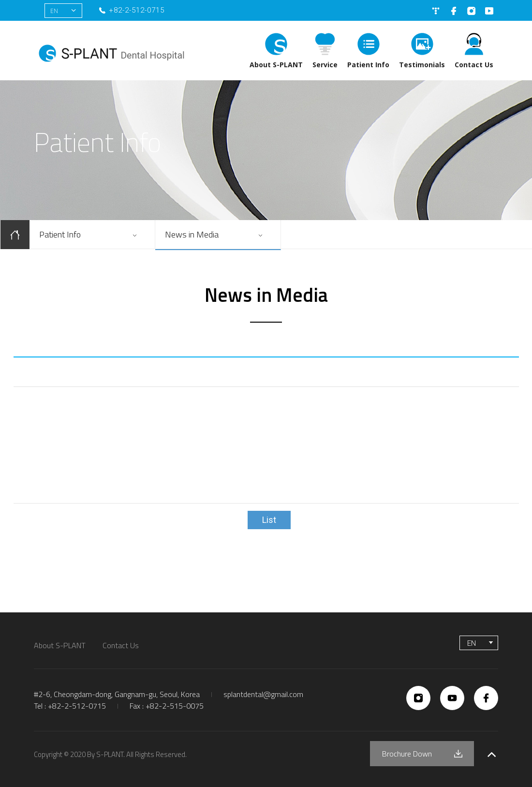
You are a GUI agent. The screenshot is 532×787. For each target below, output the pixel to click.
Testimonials (422, 65)
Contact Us (474, 65)
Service (325, 65)
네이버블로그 (436, 11)
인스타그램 (471, 11)
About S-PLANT (276, 65)
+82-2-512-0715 (137, 10)
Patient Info (368, 65)
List (269, 520)
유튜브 (489, 11)
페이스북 (453, 11)
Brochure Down (407, 754)
